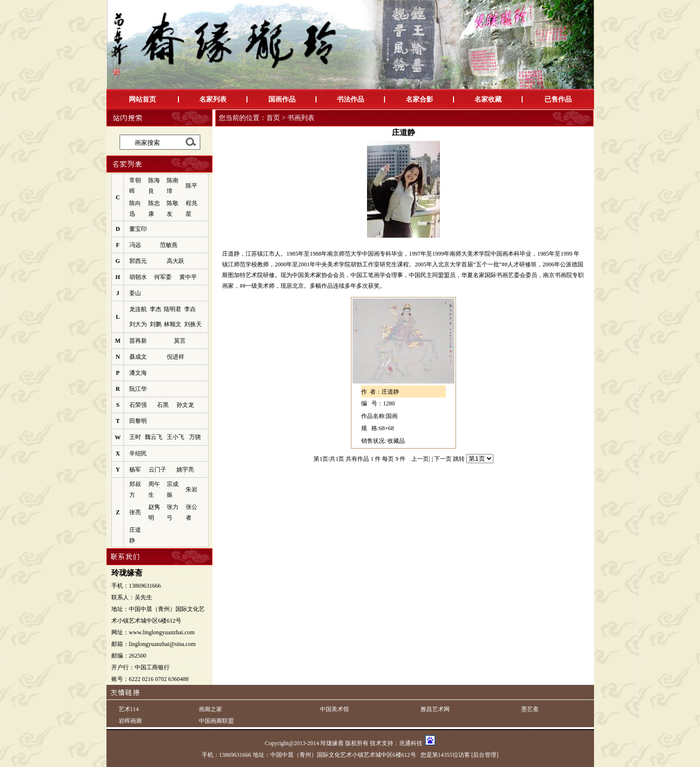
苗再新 (138, 341)
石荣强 (138, 405)
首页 (273, 118)
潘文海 (138, 373)
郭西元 (138, 261)
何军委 (163, 277)
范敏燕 (169, 245)
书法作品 (350, 99)
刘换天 (193, 324)
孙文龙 (185, 405)
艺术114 (129, 709)
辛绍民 (138, 453)
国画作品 (282, 99)
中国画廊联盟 (216, 721)
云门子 (157, 470)
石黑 (163, 405)
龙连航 (138, 309)
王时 (135, 437)
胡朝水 (138, 277)
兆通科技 (411, 743)
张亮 (135, 512)
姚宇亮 (185, 470)
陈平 (192, 186)
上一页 (420, 459)
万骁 (195, 437)
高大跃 (175, 261)
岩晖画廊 (130, 721)
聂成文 (138, 357)
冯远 (135, 245)
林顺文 (173, 324)
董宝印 (138, 229)
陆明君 (173, 309)
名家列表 (213, 99)
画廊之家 (210, 709)
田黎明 (138, 421)
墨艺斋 (530, 709)
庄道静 (390, 392)
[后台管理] (485, 755)
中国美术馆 (334, 709)
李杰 (156, 309)
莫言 (180, 341)
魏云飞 (154, 437)
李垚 (190, 309)
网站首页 (142, 99)
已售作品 (558, 99)
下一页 (443, 459)
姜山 (135, 293)
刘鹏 (156, 324)
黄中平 (188, 277)
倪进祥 (175, 357)
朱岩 (192, 489)
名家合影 (420, 99)
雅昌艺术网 (435, 709)
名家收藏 (488, 99)
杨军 (135, 470)
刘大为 (138, 324)
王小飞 (175, 437)
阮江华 (138, 389)
